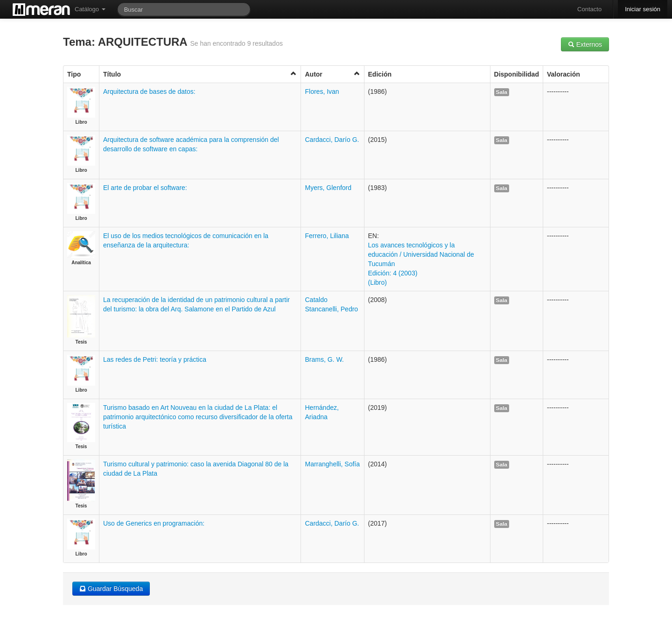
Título (200, 74)
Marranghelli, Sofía (332, 464)
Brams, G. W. (324, 359)
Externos (585, 44)
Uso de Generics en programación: (154, 523)
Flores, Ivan (322, 91)
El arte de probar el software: (145, 188)
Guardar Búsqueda (111, 589)
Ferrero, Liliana (327, 236)
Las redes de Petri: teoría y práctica (155, 359)
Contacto (589, 9)
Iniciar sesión (643, 9)
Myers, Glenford (328, 188)
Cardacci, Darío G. (332, 140)
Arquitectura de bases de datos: (149, 91)
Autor (332, 74)
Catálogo (90, 9)
